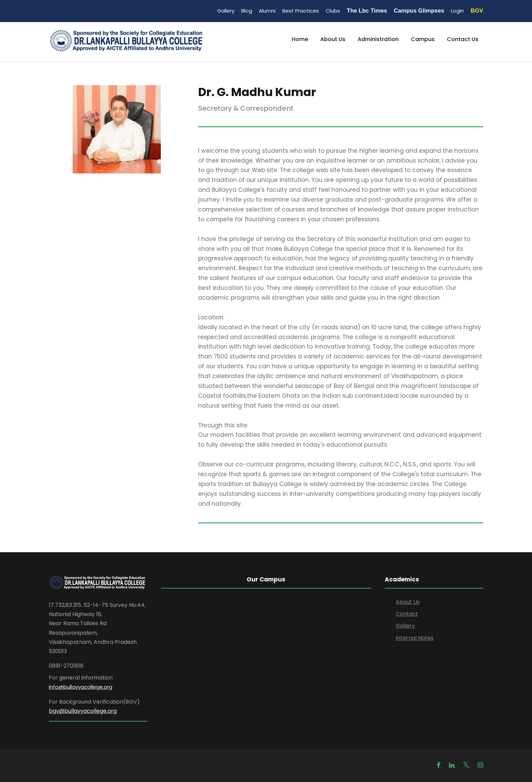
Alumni (267, 11)
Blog (247, 11)
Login (457, 11)
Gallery (226, 11)
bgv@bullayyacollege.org (83, 711)
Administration (378, 39)
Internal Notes (415, 638)
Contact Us (463, 39)
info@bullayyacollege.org (81, 687)
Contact (407, 614)
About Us (333, 39)
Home (300, 39)
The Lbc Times (367, 11)
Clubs (333, 11)
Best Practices (301, 11)
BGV (477, 11)
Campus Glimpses (419, 11)
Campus (423, 39)
